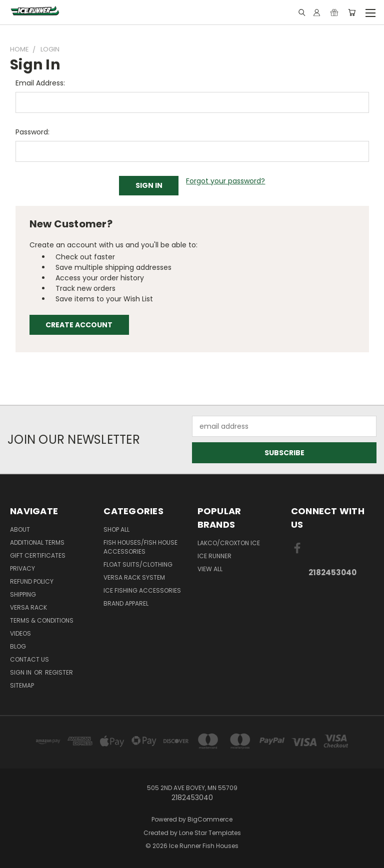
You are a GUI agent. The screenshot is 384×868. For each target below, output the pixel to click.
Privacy (22, 568)
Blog (18, 646)
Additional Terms (37, 542)
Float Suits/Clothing (138, 564)
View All (210, 569)
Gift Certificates (38, 555)
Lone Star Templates (210, 833)
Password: (32, 132)
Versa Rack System (134, 577)
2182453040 (332, 572)
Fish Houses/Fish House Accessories (140, 547)
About (20, 529)
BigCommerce (210, 819)
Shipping (23, 594)
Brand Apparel (126, 603)
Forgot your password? (225, 181)
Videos (20, 633)
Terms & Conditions (42, 620)
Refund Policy (32, 581)
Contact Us (29, 659)
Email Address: (40, 83)
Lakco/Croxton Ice (229, 543)
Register (59, 672)
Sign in (21, 672)
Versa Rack (28, 607)
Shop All (116, 529)
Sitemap (22, 685)
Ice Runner (214, 556)
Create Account (79, 325)
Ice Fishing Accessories (142, 590)
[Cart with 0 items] (352, 12)
